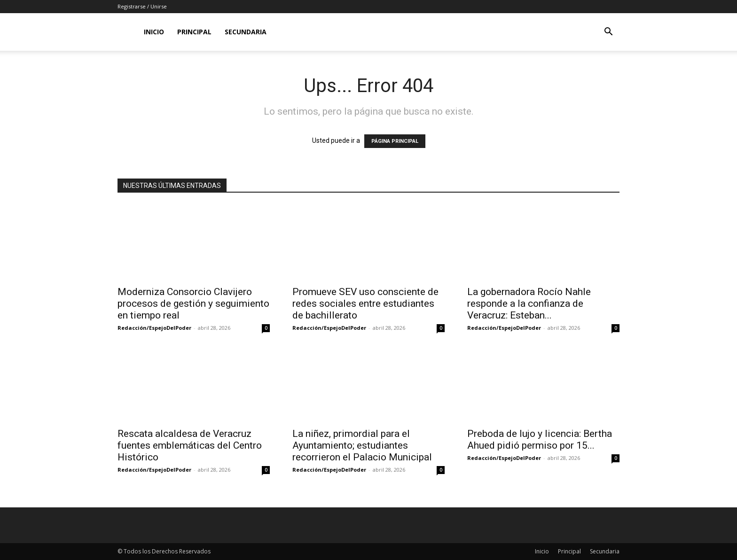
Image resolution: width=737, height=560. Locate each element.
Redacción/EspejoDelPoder (154, 328)
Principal (194, 32)
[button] (608, 33)
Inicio (154, 32)
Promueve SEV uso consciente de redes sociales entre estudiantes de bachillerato (365, 303)
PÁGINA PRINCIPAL (395, 141)
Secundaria (246, 32)
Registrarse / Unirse (142, 6)
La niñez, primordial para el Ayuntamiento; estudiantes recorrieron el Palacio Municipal (362, 445)
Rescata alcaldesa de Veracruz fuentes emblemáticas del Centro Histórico (190, 445)
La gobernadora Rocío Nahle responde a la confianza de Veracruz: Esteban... (529, 303)
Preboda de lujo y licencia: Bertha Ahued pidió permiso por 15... (540, 439)
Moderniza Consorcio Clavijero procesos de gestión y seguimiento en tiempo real (193, 303)
